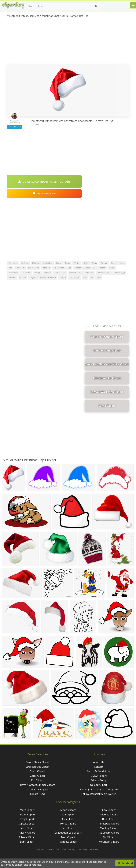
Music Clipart (27, 833)
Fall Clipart (68, 814)
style (86, 263)
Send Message (14, 127)
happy (37, 273)
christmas (13, 263)
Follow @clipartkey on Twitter (99, 794)
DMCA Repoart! (44, 193)
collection (26, 273)
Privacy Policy (99, 780)
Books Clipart (27, 814)
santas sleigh (119, 273)
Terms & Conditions (99, 771)
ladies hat (48, 263)
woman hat (75, 273)
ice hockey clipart (37, 789)
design (63, 277)
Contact (99, 767)
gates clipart (37, 776)
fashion (25, 263)
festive (23, 277)
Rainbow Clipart (68, 842)
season (78, 268)
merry (103, 268)
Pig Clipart (109, 837)
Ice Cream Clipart (109, 833)
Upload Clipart (99, 785)
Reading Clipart (109, 814)
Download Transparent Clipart (44, 182)
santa (59, 263)
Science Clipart (27, 837)
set (69, 268)
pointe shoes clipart (37, 762)
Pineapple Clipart (109, 824)
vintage (104, 263)
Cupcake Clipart (27, 824)
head (67, 263)
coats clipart (37, 771)
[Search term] (63, 6)
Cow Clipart (109, 810)
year (99, 277)
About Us (99, 762)
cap (85, 277)
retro (112, 268)
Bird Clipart (109, 819)
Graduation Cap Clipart (68, 833)
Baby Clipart (27, 842)
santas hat (89, 273)
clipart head (37, 794)
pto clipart (37, 780)
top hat (12, 277)
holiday (36, 263)
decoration (75, 277)
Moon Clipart (68, 810)
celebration (59, 268)
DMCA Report (99, 776)
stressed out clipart (37, 767)
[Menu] (133, 5)
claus (94, 263)
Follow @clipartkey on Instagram (99, 789)
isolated (46, 268)
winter (77, 263)
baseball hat (91, 268)
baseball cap (103, 273)
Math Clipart (27, 810)
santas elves (60, 273)
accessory (20, 268)
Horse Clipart (68, 824)
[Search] (96, 6)
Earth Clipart (27, 828)
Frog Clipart (27, 819)
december (13, 273)
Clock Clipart (68, 819)
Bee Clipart (68, 828)
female (47, 273)
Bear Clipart (68, 837)
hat (10, 268)
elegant (33, 277)
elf (92, 277)
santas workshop (48, 277)
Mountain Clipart (109, 842)
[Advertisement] (68, 42)
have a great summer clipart (37, 785)
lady (122, 263)
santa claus (33, 268)
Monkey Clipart (109, 828)
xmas (114, 263)
